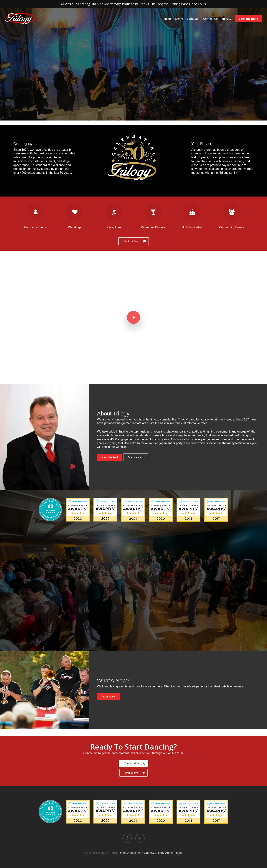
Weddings (75, 227)
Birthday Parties (192, 227)
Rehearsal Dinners (153, 227)
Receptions (114, 227)
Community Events (232, 227)
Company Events (35, 227)
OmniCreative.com (131, 853)
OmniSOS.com (154, 853)
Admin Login (173, 853)
